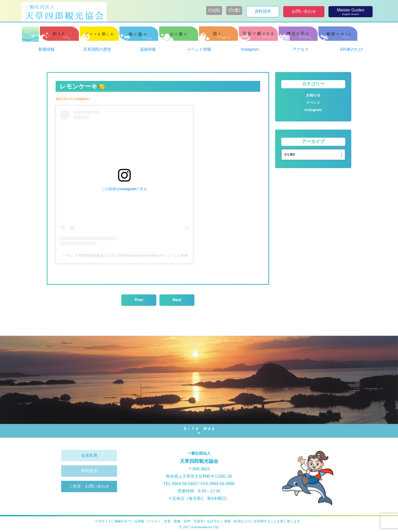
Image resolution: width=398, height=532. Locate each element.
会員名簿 (89, 455)
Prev (139, 300)
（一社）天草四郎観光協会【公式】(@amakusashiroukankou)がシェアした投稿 (124, 255)
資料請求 (89, 471)
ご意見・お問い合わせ (89, 486)
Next (177, 300)
